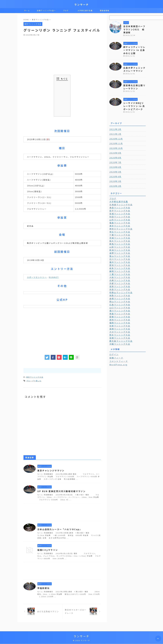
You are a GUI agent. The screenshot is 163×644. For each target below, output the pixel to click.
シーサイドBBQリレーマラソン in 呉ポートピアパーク (134, 99)
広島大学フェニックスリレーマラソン (134, 64)
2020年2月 (115, 179)
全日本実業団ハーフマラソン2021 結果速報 (134, 27)
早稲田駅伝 (43, 587)
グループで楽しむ (34, 380)
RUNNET (54, 277)
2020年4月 (115, 169)
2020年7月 (115, 155)
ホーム (27, 10)
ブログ (66, 10)
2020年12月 (115, 132)
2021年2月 (115, 122)
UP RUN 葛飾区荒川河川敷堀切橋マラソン (60, 491)
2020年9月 (115, 146)
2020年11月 (115, 136)
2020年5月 (115, 165)
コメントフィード (118, 348)
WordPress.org (118, 351)
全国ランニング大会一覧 (46, 11)
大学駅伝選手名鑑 (85, 10)
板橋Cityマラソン (47, 549)
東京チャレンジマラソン (50, 470)
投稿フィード (116, 345)
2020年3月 (115, 174)
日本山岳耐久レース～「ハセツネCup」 (58, 529)
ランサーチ (82, 5)
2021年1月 (115, 127)
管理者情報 (105, 10)
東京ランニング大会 (35, 377)
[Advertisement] (57, 54)
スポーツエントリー (37, 277)
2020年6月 (115, 160)
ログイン (113, 341)
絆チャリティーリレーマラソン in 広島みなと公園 (134, 46)
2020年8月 (115, 150)
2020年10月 (115, 141)
